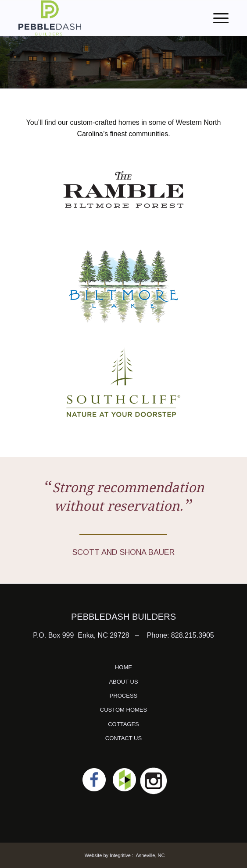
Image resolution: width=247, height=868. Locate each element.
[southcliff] (123, 382)
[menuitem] (217, 18)
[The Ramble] (123, 190)
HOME (123, 667)
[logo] (102, 18)
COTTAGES (123, 724)
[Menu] (217, 18)
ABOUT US (123, 682)
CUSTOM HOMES (123, 710)
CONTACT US (123, 738)
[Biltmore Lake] (123, 286)
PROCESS (124, 696)
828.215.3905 (193, 635)
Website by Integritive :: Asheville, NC (125, 855)
